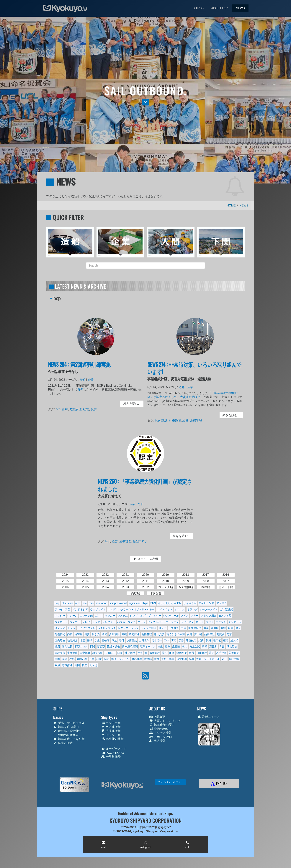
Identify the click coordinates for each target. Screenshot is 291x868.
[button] (145, 102)
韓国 (77, 665)
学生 (97, 640)
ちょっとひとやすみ (170, 603)
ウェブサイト (98, 609)
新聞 (92, 647)
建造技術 (191, 640)
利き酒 (96, 634)
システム (122, 616)
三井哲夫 (174, 628)
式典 (201, 640)
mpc (78, 603)
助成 (104, 634)
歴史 (167, 647)
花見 (211, 653)
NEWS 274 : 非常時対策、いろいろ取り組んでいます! (194, 372)
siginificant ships (139, 603)
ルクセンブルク (107, 628)
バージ (142, 622)
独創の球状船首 (66, 735)
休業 (206, 628)
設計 (107, 659)
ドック (96, 622)
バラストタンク (126, 622)
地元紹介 (72, 640)
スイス (185, 616)
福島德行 (154, 653)
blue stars (67, 603)
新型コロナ (141, 540)
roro (91, 603)
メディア (60, 628)
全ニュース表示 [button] (145, 559)
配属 (192, 659)
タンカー (75, 622)
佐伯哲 (215, 628)
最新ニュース (209, 717)
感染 (226, 640)
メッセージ (235, 622)
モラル (71, 628)
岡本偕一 (157, 640)
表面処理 (82, 659)
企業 (91, 382)
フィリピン (187, 622)
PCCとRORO (113, 753)
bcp (62, 409)
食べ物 (93, 665)
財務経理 (177, 419)
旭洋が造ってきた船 (69, 739)
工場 (174, 640)
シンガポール (171, 616)
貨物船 (148, 659)
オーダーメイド (209, 609)
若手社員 (221, 653)
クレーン (72, 616)
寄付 (122, 640)
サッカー (110, 616)
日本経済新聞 (130, 647)
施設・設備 (113, 647)
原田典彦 (159, 634)
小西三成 (132, 640)
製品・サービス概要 (69, 723)
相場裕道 (97, 653)
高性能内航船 (112, 739)
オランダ (192, 609)
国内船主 (60, 640)
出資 (87, 634)
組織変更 (182, 653)
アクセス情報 (160, 733)
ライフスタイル (86, 628)
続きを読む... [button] (129, 404)
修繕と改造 (63, 743)
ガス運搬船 (226, 609)
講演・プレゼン (120, 659)
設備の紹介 (159, 729)
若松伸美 (234, 653)
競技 (164, 653)
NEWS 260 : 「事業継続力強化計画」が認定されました (145, 489)
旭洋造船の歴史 (162, 725)
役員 (208, 640)
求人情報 (157, 741)
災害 (94, 409)
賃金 (157, 659)
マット (210, 622)
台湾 (189, 634)
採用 (57, 647)
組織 (172, 653)
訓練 (68, 409)
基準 (90, 640)
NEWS (240, 8)
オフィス (180, 609)
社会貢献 (130, 653)
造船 (84, 382)
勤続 (124, 634)
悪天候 (217, 640)
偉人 (238, 628)
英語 (65, 659)
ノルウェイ (109, 622)
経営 (87, 409)
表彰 (72, 659)
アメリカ (222, 603)
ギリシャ (60, 616)
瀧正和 (213, 647)
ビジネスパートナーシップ (163, 622)
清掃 (205, 647)
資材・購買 (168, 659)
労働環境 (114, 634)
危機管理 (78, 409)
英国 (57, 659)
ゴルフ (99, 616)
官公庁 (106, 640)
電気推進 (67, 665)
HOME (231, 205)
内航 (70, 634)
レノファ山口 (148, 628)
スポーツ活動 (160, 737)
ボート (200, 622)
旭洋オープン (148, 647)
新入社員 (67, 647)
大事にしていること (165, 721)
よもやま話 (190, 603)
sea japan (102, 603)
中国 (184, 628)
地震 (82, 640)
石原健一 (110, 653)
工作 (166, 640)
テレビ (86, 622)
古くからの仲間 (176, 634)
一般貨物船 (111, 757)
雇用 (57, 665)
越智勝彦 (182, 659)
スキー (195, 616)
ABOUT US (219, 8)
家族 (114, 640)
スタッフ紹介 (209, 616)
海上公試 (195, 647)
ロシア (162, 628)
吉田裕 (198, 634)
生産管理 (72, 653)
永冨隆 (176, 647)
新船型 (101, 647)
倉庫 (230, 628)
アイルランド (206, 603)
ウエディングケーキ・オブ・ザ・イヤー (131, 609)
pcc (85, 603)
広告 (181, 640)
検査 (160, 647)
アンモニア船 (63, 609)
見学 (92, 659)
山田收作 (144, 640)
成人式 (234, 640)
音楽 (84, 665)
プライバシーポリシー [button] (170, 782)
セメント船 (225, 616)
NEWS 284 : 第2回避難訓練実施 (81, 368)
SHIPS (197, 8)
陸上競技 (234, 659)
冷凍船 (79, 634)
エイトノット (165, 609)
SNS (153, 603)
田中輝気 (85, 653)
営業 (229, 634)
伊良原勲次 (195, 628)
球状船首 (232, 647)
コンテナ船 (86, 616)
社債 (140, 653)
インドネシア (80, 609)
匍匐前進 (134, 634)
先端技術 (60, 634)
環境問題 (60, 653)
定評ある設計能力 (67, 731)
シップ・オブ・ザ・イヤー (145, 616)
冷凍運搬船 (111, 731)
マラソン (221, 622)
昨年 (82, 391)
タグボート (61, 622)
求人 (185, 647)
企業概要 (157, 717)
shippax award (118, 603)
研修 (120, 653)
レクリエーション (128, 628)
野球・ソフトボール (208, 659)
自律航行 (202, 653)
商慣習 (220, 634)
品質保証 (209, 634)
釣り (224, 659)
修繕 (223, 628)
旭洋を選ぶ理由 (66, 727)
